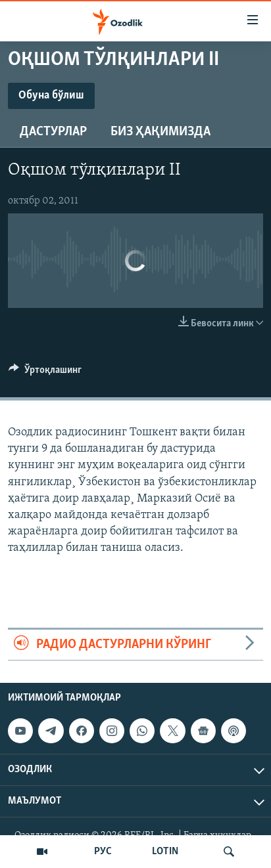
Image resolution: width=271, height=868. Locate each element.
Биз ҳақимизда (160, 132)
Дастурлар (53, 132)
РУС (103, 852)
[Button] (45, 373)
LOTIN (165, 852)
